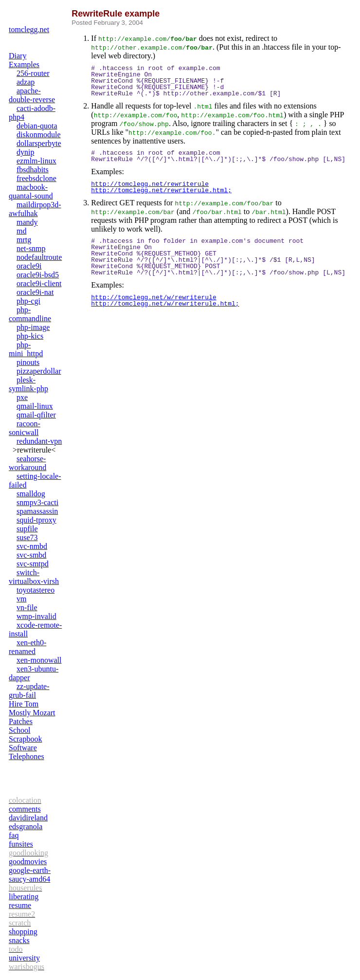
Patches (21, 721)
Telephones (27, 756)
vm (21, 599)
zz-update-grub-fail (29, 691)
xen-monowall (39, 660)
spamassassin (37, 511)
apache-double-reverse (32, 95)
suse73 (27, 537)
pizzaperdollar (39, 371)
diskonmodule (39, 135)
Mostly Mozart (32, 713)
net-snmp (31, 248)
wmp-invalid (36, 616)
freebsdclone (36, 178)
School (19, 730)
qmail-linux (35, 406)
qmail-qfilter (36, 415)
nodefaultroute (39, 257)
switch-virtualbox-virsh (34, 577)
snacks (19, 940)
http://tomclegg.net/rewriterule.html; (161, 190)
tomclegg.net (29, 29)
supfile (27, 529)
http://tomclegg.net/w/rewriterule (153, 297)
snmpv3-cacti (37, 502)
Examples (24, 64)
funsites (21, 844)
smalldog (31, 494)
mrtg (24, 240)
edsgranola (26, 826)
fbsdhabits (33, 170)
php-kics (30, 336)
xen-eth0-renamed (27, 647)
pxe (22, 397)
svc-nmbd (32, 546)
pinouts (28, 362)
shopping (23, 932)
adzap (26, 82)
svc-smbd (31, 555)
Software (23, 748)
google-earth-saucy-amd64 (30, 875)
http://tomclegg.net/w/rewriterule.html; (165, 304)
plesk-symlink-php (28, 384)
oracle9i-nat (35, 292)
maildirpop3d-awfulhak (35, 209)
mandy (27, 222)
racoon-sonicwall (25, 428)
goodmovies (28, 862)
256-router (33, 73)
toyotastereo (36, 590)
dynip (25, 152)
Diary (18, 56)
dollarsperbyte (39, 143)
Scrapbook (25, 739)
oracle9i (29, 266)
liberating (24, 897)
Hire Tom (24, 704)
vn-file (27, 608)
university (24, 958)
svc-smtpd (33, 564)
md (21, 231)
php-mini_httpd (26, 349)
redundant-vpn (39, 441)
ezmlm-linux (36, 161)
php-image (33, 327)
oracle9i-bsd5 (38, 275)
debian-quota (37, 126)
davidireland (28, 818)
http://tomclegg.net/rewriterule (150, 184)
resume (20, 905)
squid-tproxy (36, 520)
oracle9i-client (39, 283)
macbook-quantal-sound (31, 191)
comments (25, 809)
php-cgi (28, 301)
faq (14, 835)
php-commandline (30, 314)
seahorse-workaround (27, 463)
